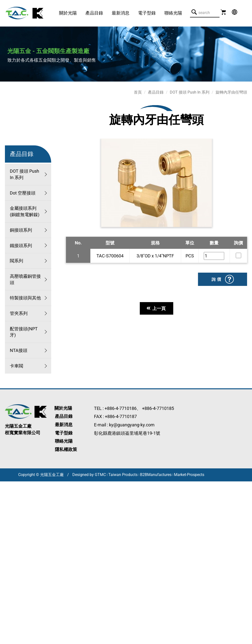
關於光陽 (68, 13)
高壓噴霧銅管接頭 (25, 279)
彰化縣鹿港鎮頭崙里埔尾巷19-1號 (127, 433)
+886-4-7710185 (158, 408)
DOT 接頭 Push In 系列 (24, 174)
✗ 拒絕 (6, 503)
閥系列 (16, 261)
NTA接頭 (19, 350)
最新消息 (121, 13)
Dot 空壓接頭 (23, 193)
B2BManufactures (156, 475)
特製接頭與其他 (25, 298)
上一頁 (157, 308)
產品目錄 (94, 13)
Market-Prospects (189, 475)
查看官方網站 (31, 541)
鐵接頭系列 (21, 245)
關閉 (4, 484)
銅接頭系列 (21, 230)
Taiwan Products (123, 475)
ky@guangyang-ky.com (132, 425)
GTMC (100, 475)
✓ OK (101, 641)
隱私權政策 (66, 449)
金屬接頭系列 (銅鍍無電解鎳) (25, 211)
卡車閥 (16, 366)
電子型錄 (147, 13)
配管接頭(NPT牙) (24, 332)
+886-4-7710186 (121, 408)
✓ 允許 (6, 497)
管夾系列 (19, 313)
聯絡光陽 (173, 13)
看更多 (8, 541)
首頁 (138, 92)
